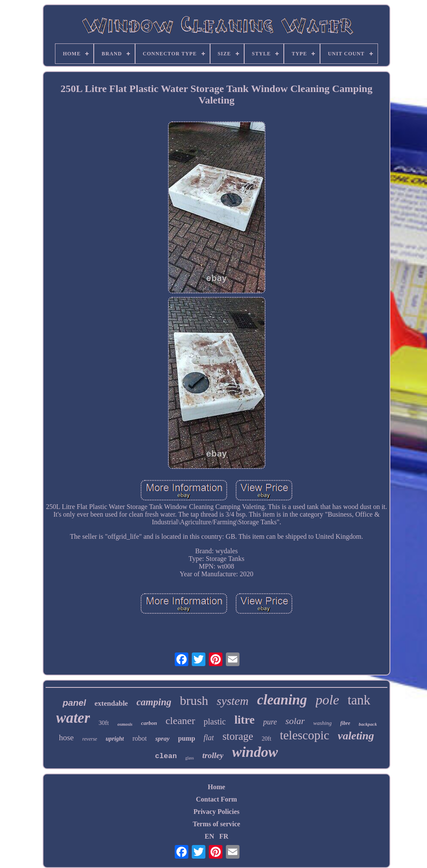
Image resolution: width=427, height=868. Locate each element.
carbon (149, 723)
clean (166, 756)
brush (194, 700)
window (255, 752)
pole (327, 700)
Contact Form (216, 799)
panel (74, 703)
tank (359, 700)
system (233, 701)
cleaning (282, 700)
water (73, 718)
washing (322, 723)
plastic (215, 721)
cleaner (180, 721)
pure (270, 722)
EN (209, 836)
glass (190, 758)
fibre (345, 723)
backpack (368, 724)
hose (66, 737)
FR (224, 836)
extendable (111, 703)
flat (209, 738)
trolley (213, 755)
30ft (104, 723)
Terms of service (216, 824)
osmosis (125, 724)
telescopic (305, 735)
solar (295, 721)
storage (238, 736)
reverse (90, 739)
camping (154, 702)
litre (244, 720)
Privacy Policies (216, 812)
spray (162, 739)
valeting (356, 736)
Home (217, 787)
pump (187, 738)
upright (115, 739)
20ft (267, 739)
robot (140, 738)
